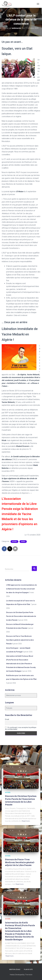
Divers (23, 542)
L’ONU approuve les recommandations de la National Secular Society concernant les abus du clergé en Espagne (21, 589)
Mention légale (15, 969)
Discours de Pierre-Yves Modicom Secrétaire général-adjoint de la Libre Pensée (20, 640)
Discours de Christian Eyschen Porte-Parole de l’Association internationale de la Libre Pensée (21, 616)
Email (7, 719)
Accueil (14, 542)
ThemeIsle (29, 975)
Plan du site (28, 969)
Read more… (26, 821)
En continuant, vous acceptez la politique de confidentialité (21, 728)
